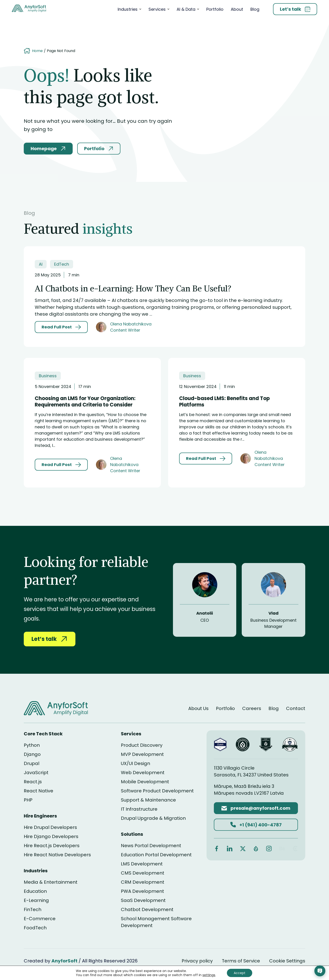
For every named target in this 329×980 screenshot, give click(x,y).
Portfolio (215, 9)
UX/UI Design (135, 763)
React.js (33, 782)
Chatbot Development (147, 909)
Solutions (132, 834)
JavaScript (36, 773)
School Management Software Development (156, 922)
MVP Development (142, 754)
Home (37, 51)
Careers (252, 708)
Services (157, 9)
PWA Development (142, 891)
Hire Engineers (40, 816)
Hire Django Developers (51, 836)
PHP (28, 800)
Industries (128, 9)
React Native (38, 791)
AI (41, 264)
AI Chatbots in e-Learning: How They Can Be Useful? (133, 289)
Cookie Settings (287, 961)
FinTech (33, 909)
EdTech (62, 264)
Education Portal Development (156, 855)
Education (35, 891)
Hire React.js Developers (52, 846)
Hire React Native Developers (57, 855)
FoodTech (35, 928)
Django (32, 754)
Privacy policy (197, 961)
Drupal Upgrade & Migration (153, 818)
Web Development (143, 773)
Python (32, 745)
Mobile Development (145, 782)
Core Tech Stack (43, 734)
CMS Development (143, 873)
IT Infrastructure (139, 809)
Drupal (32, 763)
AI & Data (186, 9)
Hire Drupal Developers (50, 827)
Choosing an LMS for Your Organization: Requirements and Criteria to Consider (85, 402)
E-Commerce (40, 919)
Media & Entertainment (51, 882)
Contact (296, 708)
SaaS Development (143, 900)
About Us (198, 708)
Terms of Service (241, 961)
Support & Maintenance (148, 800)
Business (48, 376)
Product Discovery (142, 745)
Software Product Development (157, 791)
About (237, 9)
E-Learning (36, 900)
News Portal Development (151, 846)
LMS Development (142, 864)
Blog (255, 9)
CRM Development (143, 882)
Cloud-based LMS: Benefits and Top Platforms (224, 402)
